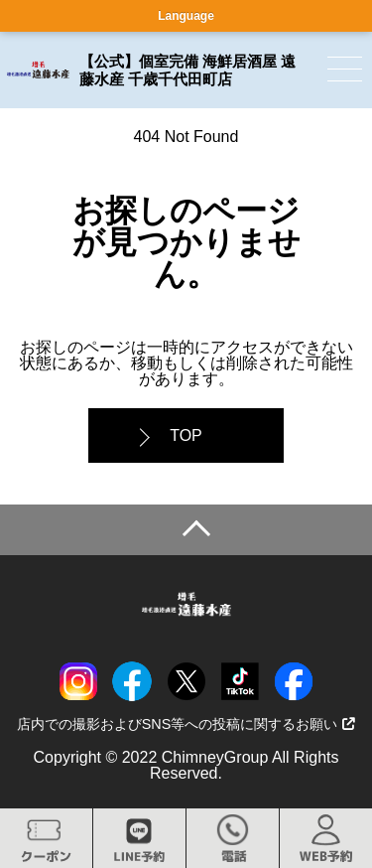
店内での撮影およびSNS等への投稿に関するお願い (186, 724)
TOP (186, 435)
